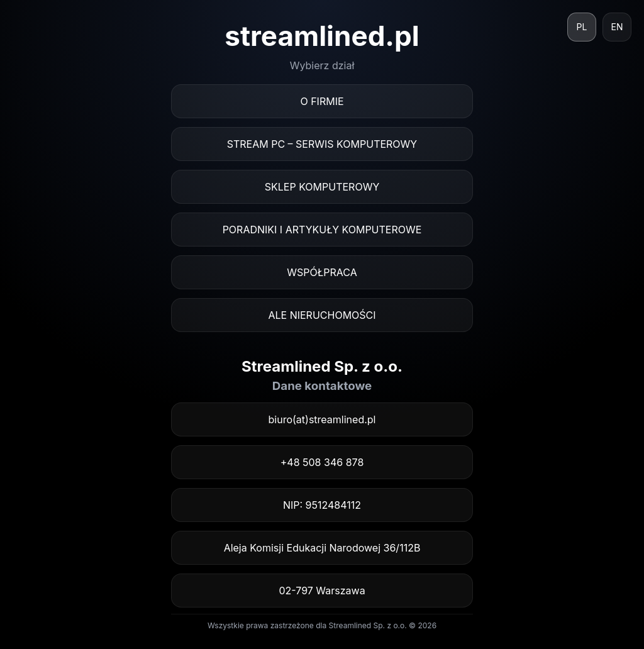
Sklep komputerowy (322, 187)
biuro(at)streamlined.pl (322, 419)
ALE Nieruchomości (322, 315)
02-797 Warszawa (322, 591)
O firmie (322, 101)
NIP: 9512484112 (322, 505)
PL (582, 27)
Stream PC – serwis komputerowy (322, 144)
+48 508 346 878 (322, 462)
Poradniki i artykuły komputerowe (322, 230)
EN (617, 27)
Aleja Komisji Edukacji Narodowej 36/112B (322, 548)
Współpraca (322, 272)
